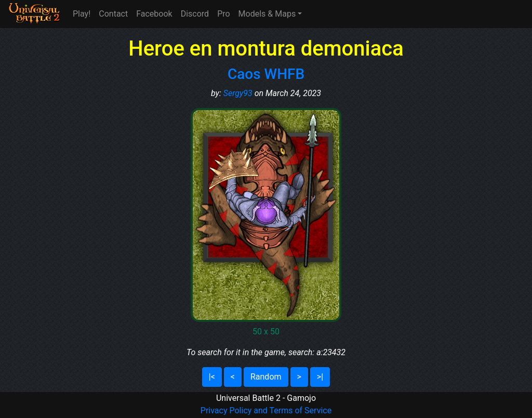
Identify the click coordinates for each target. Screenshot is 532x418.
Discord (195, 14)
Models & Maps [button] (267, 14)
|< (212, 377)
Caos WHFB (266, 74)
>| (320, 377)
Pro (223, 14)
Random (266, 377)
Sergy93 (238, 93)
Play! (82, 14)
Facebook (154, 14)
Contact (113, 14)
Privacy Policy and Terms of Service (266, 410)
